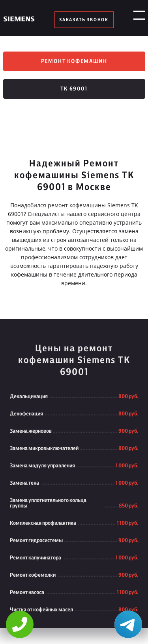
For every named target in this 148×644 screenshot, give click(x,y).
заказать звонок (84, 20)
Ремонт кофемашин (74, 61)
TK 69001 (74, 89)
